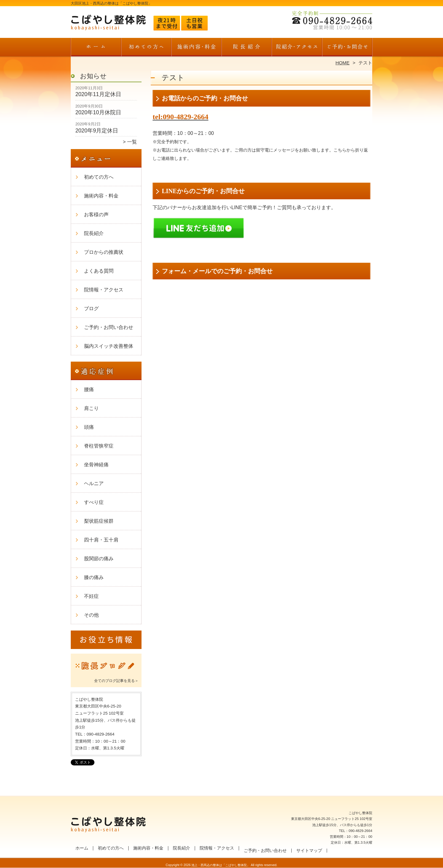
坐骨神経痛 (96, 465)
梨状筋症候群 (99, 521)
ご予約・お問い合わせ (347, 48)
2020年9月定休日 (97, 131)
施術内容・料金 (196, 48)
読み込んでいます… (261, 462)
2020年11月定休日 (98, 94)
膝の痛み (94, 577)
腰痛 (89, 389)
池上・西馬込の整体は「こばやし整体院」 (221, 865)
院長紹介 (247, 48)
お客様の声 (96, 215)
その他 (91, 615)
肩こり (91, 408)
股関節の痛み (99, 559)
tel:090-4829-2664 (180, 117)
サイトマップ (309, 851)
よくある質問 (99, 271)
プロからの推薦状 (104, 252)
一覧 (132, 142)
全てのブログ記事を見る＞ (116, 681)
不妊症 (91, 596)
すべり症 (94, 502)
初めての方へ (146, 48)
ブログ (91, 308)
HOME (343, 63)
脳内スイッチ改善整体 (109, 346)
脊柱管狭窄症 (99, 446)
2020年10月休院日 (98, 112)
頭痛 (89, 427)
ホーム (96, 48)
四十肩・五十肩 (101, 540)
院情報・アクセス (297, 48)
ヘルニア (94, 483)
